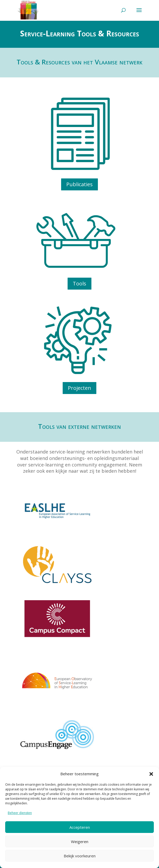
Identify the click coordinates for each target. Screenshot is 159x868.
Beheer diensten (20, 813)
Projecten (79, 388)
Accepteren (80, 827)
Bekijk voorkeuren (80, 856)
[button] (151, 774)
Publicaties (79, 184)
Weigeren (80, 842)
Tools (79, 283)
